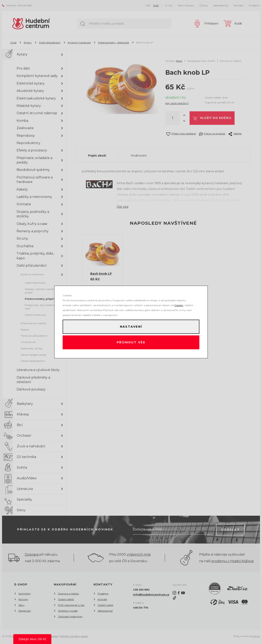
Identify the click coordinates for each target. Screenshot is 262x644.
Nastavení (131, 326)
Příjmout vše (131, 343)
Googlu (179, 305)
